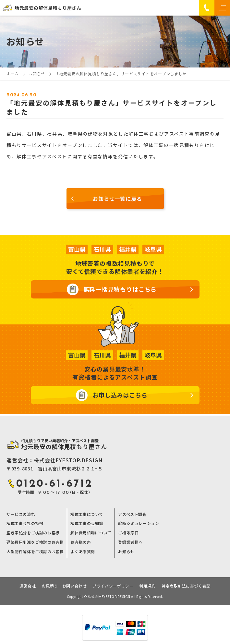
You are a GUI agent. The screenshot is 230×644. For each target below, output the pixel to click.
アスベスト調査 (132, 514)
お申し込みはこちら (120, 395)
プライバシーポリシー (113, 586)
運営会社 (28, 586)
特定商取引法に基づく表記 (186, 586)
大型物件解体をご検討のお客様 (35, 552)
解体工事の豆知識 (87, 523)
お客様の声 (81, 542)
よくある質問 (83, 552)
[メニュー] (222, 8)
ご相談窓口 (128, 533)
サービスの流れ (21, 514)
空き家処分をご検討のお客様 (33, 533)
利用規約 (147, 586)
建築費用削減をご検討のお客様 (35, 542)
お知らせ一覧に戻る (117, 199)
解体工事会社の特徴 (25, 523)
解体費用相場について (91, 533)
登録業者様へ (130, 542)
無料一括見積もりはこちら (120, 289)
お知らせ (126, 552)
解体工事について (87, 514)
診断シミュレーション (139, 523)
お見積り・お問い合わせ (64, 586)
